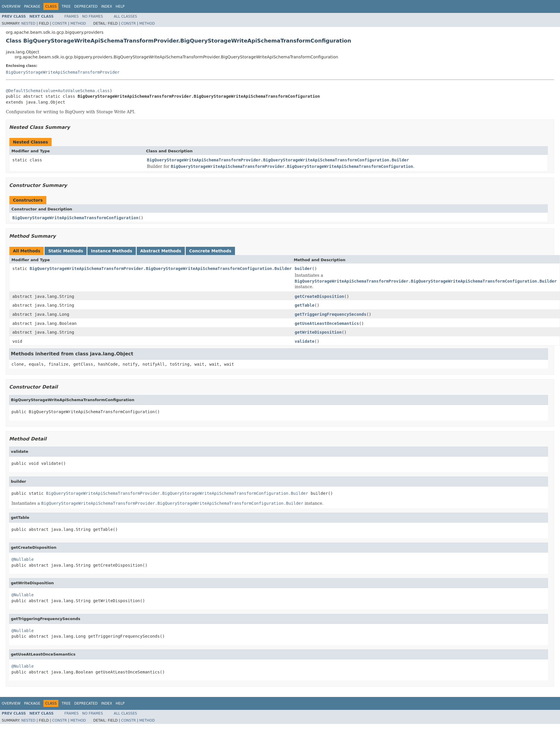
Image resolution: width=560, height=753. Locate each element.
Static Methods (66, 251)
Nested (28, 23)
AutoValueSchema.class (84, 91)
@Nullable (23, 559)
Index (107, 6)
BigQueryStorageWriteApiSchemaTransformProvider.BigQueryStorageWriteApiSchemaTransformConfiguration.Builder (278, 160)
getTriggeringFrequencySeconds (330, 314)
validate (304, 341)
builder (303, 269)
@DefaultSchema (23, 91)
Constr (60, 23)
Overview (11, 6)
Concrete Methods (210, 251)
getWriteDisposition (318, 332)
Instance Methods (111, 251)
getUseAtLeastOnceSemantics (327, 323)
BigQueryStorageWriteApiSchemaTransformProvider (63, 72)
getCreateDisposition (319, 296)
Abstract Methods (161, 251)
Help (120, 6)
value (49, 91)
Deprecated (86, 6)
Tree (66, 6)
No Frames (93, 16)
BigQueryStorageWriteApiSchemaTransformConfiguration (75, 218)
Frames (72, 16)
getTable (304, 305)
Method (78, 23)
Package (32, 6)
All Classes (125, 16)
